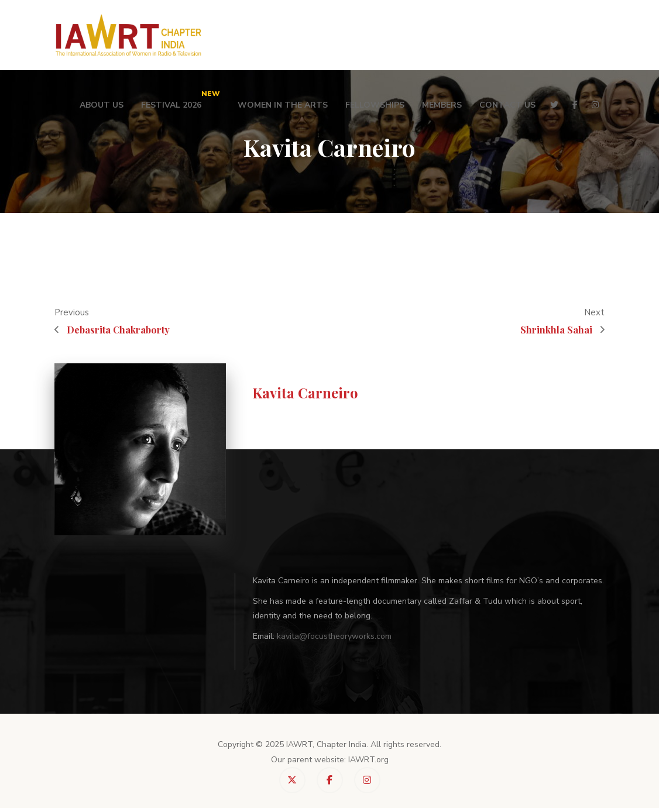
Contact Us (507, 105)
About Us (102, 105)
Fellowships (375, 105)
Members (442, 105)
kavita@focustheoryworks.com (334, 636)
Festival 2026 (181, 99)
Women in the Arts (283, 105)
